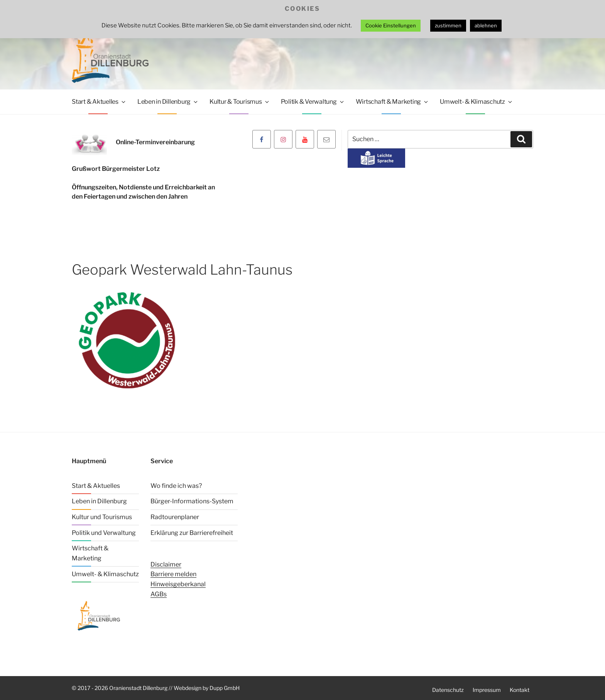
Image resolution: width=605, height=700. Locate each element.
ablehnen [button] (486, 25)
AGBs (159, 594)
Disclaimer (166, 564)
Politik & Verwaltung (313, 102)
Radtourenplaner (175, 517)
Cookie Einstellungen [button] (391, 25)
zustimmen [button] (448, 25)
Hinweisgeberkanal (178, 584)
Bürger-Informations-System (192, 501)
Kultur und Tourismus (102, 517)
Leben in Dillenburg (168, 102)
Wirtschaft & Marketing (393, 102)
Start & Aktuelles (99, 102)
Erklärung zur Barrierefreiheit (192, 533)
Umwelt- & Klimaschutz (477, 102)
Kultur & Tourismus (240, 102)
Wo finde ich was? (176, 486)
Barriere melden (173, 574)
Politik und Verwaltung (104, 533)
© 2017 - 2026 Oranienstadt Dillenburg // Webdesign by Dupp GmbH (156, 688)
